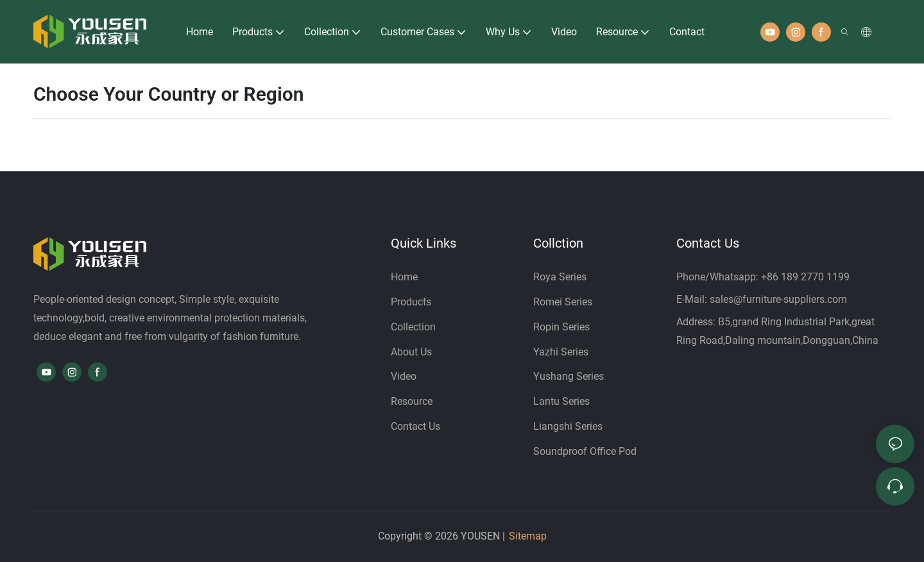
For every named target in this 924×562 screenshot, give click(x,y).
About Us (411, 352)
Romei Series (563, 302)
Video (404, 376)
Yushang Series (569, 376)
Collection (413, 327)
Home (404, 277)
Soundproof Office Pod (585, 451)
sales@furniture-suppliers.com (778, 299)
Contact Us (415, 426)
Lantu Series (561, 401)
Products (412, 302)
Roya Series (560, 277)
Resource (412, 401)
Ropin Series (561, 327)
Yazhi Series (561, 352)
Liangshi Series (568, 426)
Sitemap (528, 536)
